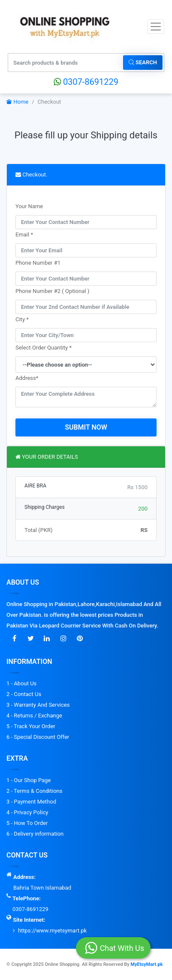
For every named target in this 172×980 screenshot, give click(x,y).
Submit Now (86, 427)
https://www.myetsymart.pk (52, 931)
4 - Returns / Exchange (34, 716)
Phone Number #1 (38, 263)
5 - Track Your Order (31, 726)
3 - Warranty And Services (38, 705)
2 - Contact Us (24, 694)
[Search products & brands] (66, 63)
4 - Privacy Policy (27, 812)
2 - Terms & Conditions (34, 791)
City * (22, 319)
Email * (24, 235)
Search (143, 62)
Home (17, 102)
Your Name (29, 206)
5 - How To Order (27, 823)
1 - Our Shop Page (29, 780)
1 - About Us (21, 683)
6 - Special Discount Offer (38, 737)
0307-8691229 (86, 82)
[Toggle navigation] (156, 27)
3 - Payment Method (31, 802)
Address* (27, 378)
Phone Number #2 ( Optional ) (52, 291)
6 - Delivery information (35, 834)
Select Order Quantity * (44, 348)
